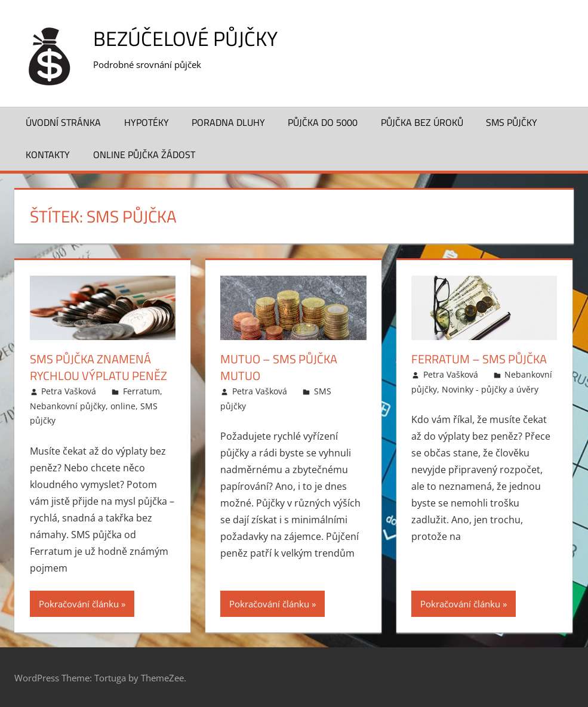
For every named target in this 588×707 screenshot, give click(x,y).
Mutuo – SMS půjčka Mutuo (279, 367)
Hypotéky (147, 122)
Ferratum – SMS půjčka (479, 359)
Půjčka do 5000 (323, 122)
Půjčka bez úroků (422, 122)
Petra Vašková (69, 391)
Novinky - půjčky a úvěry (490, 389)
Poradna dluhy (228, 122)
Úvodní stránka (63, 122)
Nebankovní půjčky (68, 405)
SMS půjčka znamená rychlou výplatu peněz (98, 367)
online (123, 405)
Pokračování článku (79, 603)
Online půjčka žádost (144, 155)
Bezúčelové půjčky (190, 38)
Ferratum (141, 391)
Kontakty (48, 155)
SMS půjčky (512, 122)
